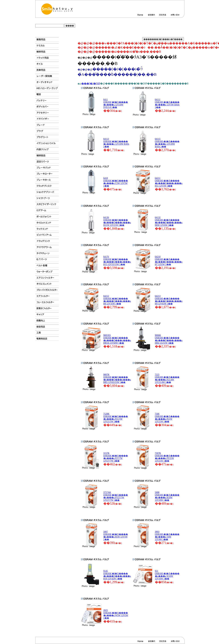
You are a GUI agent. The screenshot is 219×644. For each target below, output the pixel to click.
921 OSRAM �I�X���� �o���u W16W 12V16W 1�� (167, 575)
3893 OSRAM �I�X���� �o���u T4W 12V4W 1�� (167, 536)
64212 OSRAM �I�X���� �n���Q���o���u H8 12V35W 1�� (117, 300)
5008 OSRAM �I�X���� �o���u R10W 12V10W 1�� (167, 496)
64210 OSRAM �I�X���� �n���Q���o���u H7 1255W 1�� (169, 261)
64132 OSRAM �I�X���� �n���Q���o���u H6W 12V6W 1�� (169, 221)
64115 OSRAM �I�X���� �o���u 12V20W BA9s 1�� (167, 143)
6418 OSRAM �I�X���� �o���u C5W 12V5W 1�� (116, 182)
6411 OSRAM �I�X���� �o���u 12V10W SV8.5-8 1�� (116, 103)
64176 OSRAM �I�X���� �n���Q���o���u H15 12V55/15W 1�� (117, 261)
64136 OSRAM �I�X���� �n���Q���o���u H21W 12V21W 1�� (117, 221)
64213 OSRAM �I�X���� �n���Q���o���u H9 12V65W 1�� (169, 300)
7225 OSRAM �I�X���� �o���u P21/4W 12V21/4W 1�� (167, 378)
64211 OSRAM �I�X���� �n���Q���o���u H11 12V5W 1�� (169, 182)
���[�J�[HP (91, 83)
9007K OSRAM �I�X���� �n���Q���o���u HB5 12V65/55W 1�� (117, 378)
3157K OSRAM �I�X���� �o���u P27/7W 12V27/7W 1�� (116, 457)
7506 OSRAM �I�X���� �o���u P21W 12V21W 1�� (167, 418)
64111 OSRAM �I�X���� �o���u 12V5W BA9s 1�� (167, 103)
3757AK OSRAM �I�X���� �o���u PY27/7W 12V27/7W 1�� (116, 496)
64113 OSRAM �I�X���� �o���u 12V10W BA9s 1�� (116, 143)
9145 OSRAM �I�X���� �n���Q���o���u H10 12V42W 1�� (117, 575)
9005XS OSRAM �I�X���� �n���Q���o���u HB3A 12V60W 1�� (117, 339)
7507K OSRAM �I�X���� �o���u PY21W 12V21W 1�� (167, 457)
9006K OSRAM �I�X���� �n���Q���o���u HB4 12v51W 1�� (169, 339)
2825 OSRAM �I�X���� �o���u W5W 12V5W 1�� (116, 614)
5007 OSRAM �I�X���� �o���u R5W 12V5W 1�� (116, 536)
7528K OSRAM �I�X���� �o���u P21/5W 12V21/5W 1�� (116, 418)
